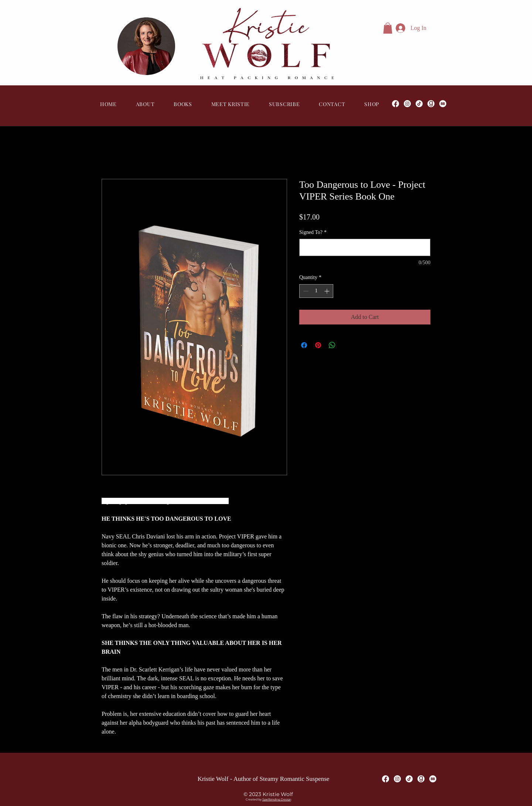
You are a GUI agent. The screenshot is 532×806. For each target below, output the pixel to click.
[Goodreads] (431, 104)
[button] (388, 28)
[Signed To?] (365, 247)
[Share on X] (346, 345)
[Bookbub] (443, 104)
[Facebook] (395, 104)
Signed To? (313, 232)
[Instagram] (407, 104)
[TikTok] (419, 104)
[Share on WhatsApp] (332, 345)
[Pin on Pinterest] (318, 345)
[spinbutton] (316, 291)
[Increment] (328, 291)
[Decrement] (305, 291)
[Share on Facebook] (304, 345)
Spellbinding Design (277, 799)
